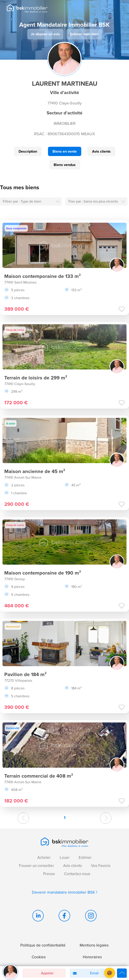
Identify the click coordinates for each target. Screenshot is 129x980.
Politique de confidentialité (43, 945)
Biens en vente (65, 151)
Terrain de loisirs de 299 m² (36, 378)
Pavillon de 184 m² (25, 674)
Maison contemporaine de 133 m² (43, 276)
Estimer (85, 858)
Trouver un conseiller (36, 866)
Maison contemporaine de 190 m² (43, 573)
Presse (49, 874)
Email (85, 973)
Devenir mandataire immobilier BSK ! (64, 892)
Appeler (40, 973)
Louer (65, 858)
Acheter (44, 858)
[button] (110, 973)
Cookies (39, 957)
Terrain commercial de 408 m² (39, 776)
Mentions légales (94, 945)
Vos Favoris (101, 866)
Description (28, 151)
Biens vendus (65, 165)
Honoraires (92, 957)
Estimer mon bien (84, 34)
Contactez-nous (77, 874)
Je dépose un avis (45, 34)
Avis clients (101, 151)
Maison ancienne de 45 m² (35, 471)
